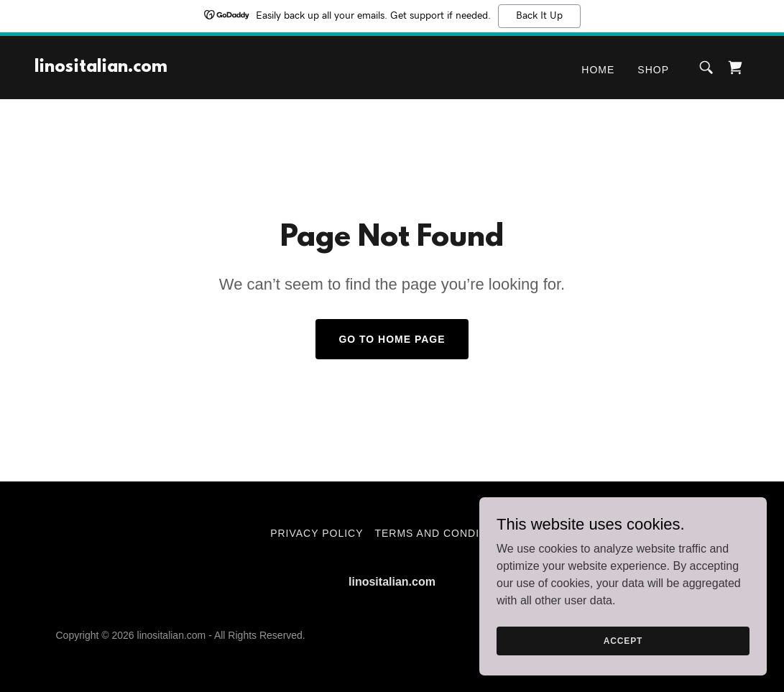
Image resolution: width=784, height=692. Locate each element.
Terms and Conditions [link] (444, 533)
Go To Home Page (392, 339)
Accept (623, 640)
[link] (101, 68)
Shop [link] (653, 70)
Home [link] (598, 70)
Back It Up (539, 16)
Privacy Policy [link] (317, 533)
